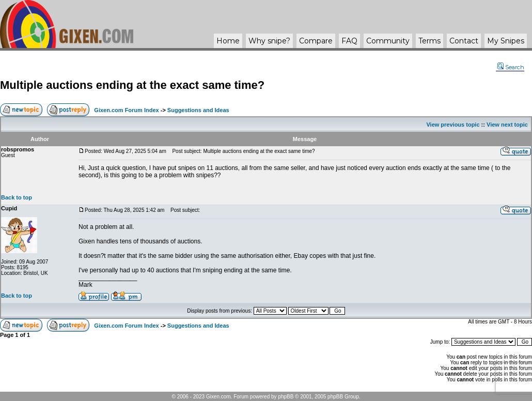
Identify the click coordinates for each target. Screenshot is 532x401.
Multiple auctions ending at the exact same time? (132, 85)
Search (511, 67)
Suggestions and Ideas (198, 110)
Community (388, 41)
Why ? (269, 41)
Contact (464, 41)
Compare (316, 41)
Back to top (17, 197)
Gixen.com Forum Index (126, 110)
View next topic (507, 125)
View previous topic (453, 125)
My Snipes (506, 41)
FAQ (349, 41)
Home (228, 41)
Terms (429, 41)
